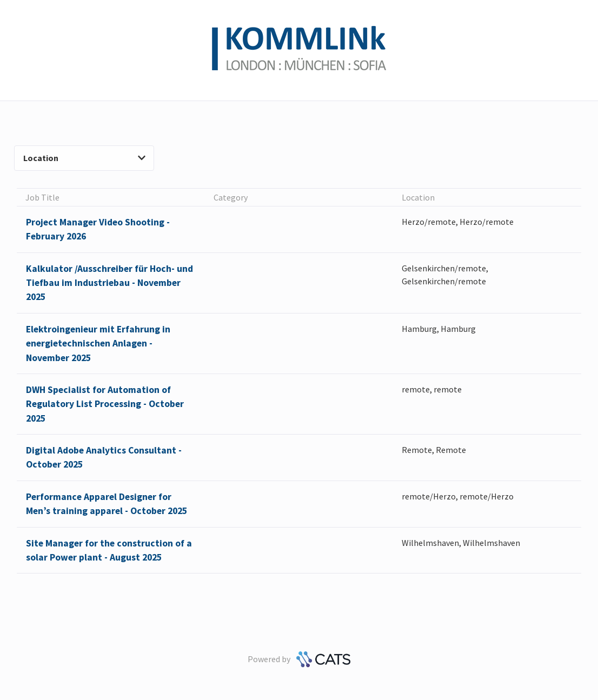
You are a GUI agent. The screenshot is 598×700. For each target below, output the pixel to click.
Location (84, 158)
